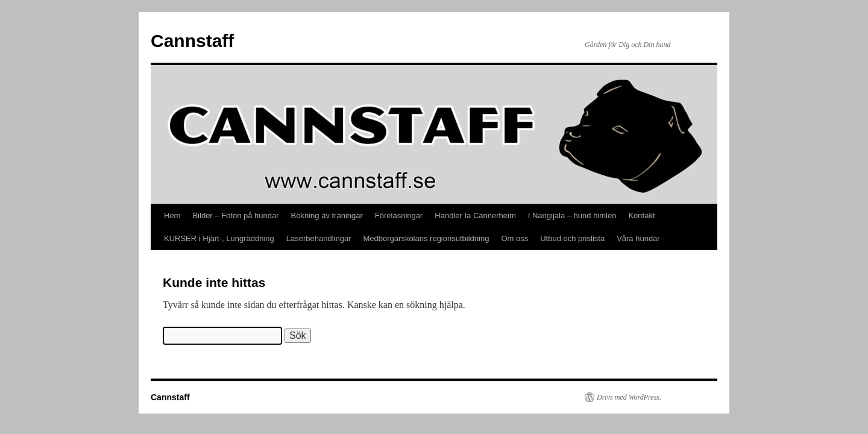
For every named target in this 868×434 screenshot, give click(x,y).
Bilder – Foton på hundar (235, 215)
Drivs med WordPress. (629, 397)
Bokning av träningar (327, 215)
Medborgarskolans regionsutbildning (426, 238)
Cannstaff (192, 41)
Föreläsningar (399, 215)
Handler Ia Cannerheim (475, 215)
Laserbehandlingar (319, 238)
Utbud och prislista (572, 238)
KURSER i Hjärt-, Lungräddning (219, 238)
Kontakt (641, 215)
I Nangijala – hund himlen (572, 215)
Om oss (514, 238)
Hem (172, 215)
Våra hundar (638, 238)
